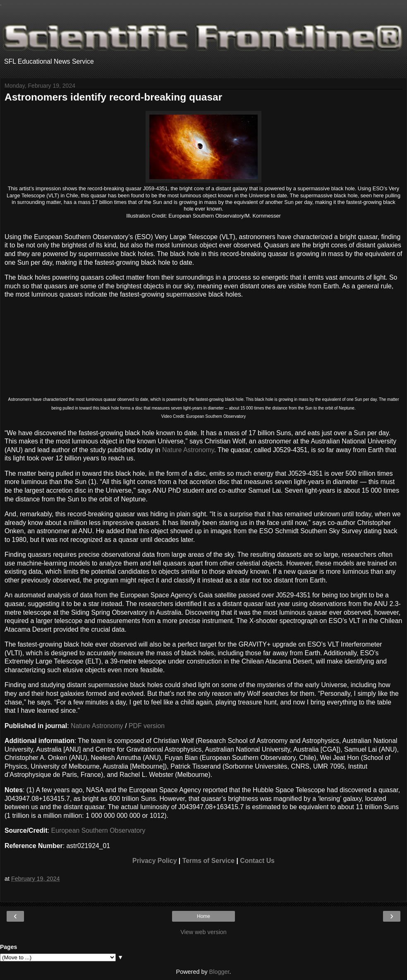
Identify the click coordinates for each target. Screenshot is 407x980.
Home (203, 916)
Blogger (219, 972)
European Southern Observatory (98, 830)
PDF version (147, 726)
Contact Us (257, 861)
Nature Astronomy (188, 450)
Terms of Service (208, 861)
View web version (203, 932)
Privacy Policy (154, 861)
